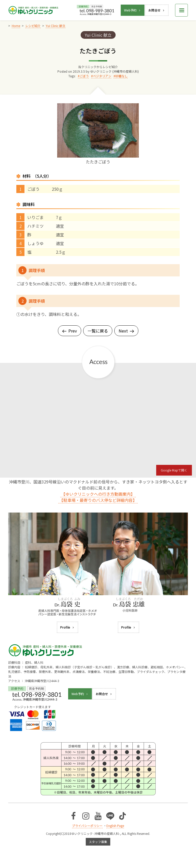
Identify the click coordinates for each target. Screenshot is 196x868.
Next (126, 331)
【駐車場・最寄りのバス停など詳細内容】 (98, 500)
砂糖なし (121, 76)
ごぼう (84, 76)
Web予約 (133, 10)
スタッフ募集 (98, 842)
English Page (115, 826)
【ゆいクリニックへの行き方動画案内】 (98, 494)
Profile (68, 627)
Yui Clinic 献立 (98, 35)
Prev (70, 331)
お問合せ (157, 10)
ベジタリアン (102, 76)
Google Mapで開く (174, 470)
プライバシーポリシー (87, 826)
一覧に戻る (98, 331)
